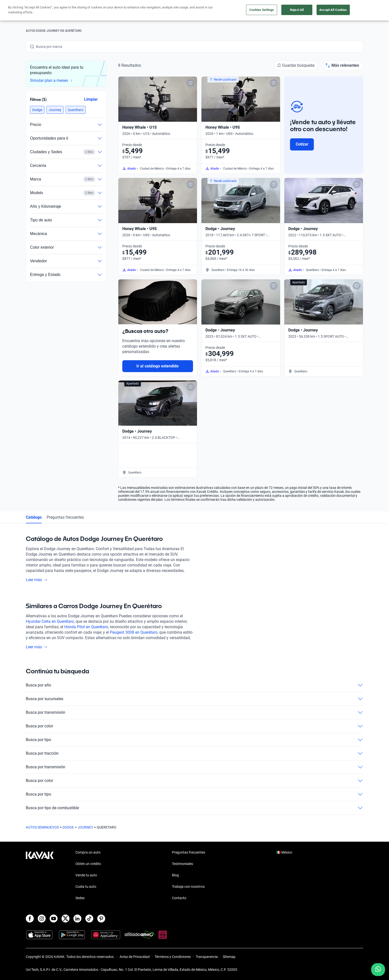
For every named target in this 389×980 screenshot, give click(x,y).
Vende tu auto (199, 11)
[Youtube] (54, 919)
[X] (65, 919)
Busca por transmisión (194, 713)
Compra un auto (165, 11)
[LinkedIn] (77, 919)
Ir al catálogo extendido (158, 366)
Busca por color (194, 726)
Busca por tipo (194, 740)
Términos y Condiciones (173, 957)
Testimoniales (182, 864)
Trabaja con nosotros (188, 887)
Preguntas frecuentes (65, 517)
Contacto (179, 898)
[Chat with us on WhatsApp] (378, 970)
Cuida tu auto (231, 11)
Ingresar (352, 10)
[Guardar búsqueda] (296, 65)
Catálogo (34, 517)
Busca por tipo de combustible (194, 808)
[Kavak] (40, 10)
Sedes (80, 898)
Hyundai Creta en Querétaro (50, 621)
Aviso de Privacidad (135, 957)
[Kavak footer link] (40, 876)
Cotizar (302, 144)
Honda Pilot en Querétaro (86, 627)
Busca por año (194, 685)
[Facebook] (30, 919)
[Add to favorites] (191, 83)
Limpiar (91, 99)
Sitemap (229, 957)
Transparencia (207, 957)
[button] (37, 110)
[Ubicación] (308, 10)
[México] (285, 11)
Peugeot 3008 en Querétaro (134, 632)
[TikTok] (89, 919)
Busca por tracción (194, 753)
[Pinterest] (101, 919)
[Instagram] (42, 919)
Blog (175, 875)
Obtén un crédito (129, 11)
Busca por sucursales (194, 699)
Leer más (37, 580)
